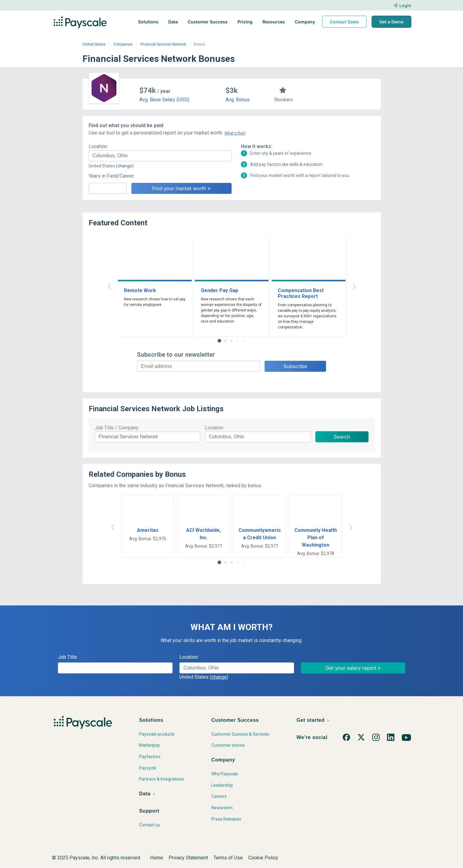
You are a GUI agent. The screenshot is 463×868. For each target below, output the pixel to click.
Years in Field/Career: (112, 176)
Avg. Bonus (237, 100)
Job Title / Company (117, 428)
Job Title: (68, 657)
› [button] (354, 285)
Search (342, 437)
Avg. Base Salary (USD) (164, 100)
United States (94, 44)
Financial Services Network (163, 44)
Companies (123, 44)
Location (214, 428)
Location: (98, 146)
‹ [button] (109, 285)
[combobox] (160, 156)
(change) (125, 166)
